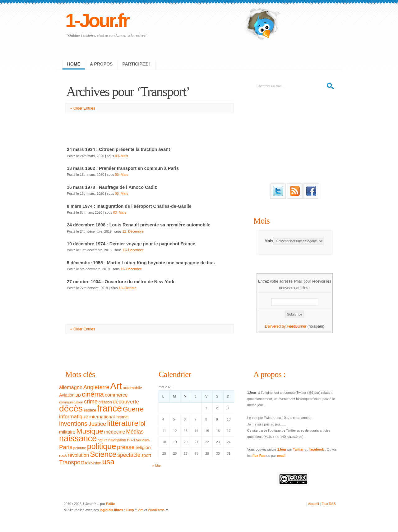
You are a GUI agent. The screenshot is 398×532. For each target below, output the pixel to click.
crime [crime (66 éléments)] (91, 402)
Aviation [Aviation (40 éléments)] (67, 395)
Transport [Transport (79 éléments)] (72, 462)
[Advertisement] (149, 127)
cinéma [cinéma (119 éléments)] (93, 394)
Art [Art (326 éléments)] (116, 386)
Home (74, 64)
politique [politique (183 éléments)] (102, 446)
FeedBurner (296, 326)
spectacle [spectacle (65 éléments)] (129, 455)
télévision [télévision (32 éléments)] (93, 463)
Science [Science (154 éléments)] (103, 454)
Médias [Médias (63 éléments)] (135, 432)
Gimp (130, 510)
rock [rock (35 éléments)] (63, 455)
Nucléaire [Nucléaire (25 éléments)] (143, 440)
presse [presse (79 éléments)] (126, 447)
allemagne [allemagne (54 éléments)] (71, 387)
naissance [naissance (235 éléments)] (78, 439)
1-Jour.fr (97, 20)
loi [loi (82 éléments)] (142, 424)
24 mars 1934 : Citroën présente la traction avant (118, 149)
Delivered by (276, 326)
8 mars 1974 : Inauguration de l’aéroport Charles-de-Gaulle (129, 206)
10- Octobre (128, 288)
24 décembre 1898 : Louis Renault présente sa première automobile (139, 225)
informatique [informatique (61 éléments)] (74, 417)
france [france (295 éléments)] (109, 408)
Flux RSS (329, 504)
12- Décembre (133, 231)
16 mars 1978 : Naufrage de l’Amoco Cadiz (112, 187)
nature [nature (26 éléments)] (102, 440)
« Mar (157, 466)
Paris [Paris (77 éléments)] (66, 447)
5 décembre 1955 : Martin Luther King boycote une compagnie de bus (141, 263)
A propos (101, 64)
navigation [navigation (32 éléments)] (117, 440)
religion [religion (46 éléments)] (143, 447)
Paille (110, 504)
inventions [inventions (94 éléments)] (73, 424)
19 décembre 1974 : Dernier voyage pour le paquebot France (131, 244)
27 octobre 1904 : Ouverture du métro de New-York (121, 282)
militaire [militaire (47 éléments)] (67, 432)
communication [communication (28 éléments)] (71, 402)
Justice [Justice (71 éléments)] (97, 424)
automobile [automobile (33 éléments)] (132, 388)
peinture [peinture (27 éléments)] (80, 448)
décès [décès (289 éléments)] (71, 408)
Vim (140, 510)
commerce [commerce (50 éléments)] (116, 395)
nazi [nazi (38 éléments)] (131, 440)
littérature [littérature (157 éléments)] (123, 423)
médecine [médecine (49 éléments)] (115, 432)
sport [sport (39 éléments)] (146, 455)
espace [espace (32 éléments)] (90, 410)
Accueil (314, 504)
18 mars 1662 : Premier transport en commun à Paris (123, 168)
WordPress (156, 510)
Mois (261, 221)
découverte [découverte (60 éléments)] (126, 402)
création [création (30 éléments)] (105, 402)
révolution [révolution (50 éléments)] (78, 455)
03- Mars (122, 156)
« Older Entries (83, 108)
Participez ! (136, 64)
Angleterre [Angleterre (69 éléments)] (96, 387)
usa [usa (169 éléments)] (109, 462)
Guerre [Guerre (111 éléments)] (133, 409)
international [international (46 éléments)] (102, 417)
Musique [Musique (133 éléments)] (90, 431)
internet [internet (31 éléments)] (122, 417)
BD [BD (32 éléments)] (78, 395)
